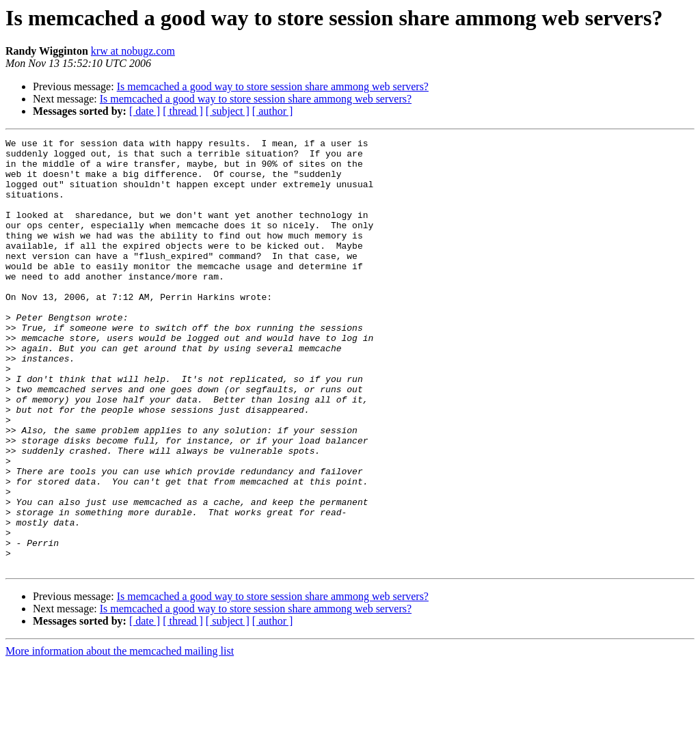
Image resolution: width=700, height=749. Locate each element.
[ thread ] (183, 111)
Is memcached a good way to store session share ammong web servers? (273, 86)
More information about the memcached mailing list (120, 737)
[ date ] (145, 111)
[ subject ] (228, 111)
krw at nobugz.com (133, 51)
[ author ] (273, 111)
